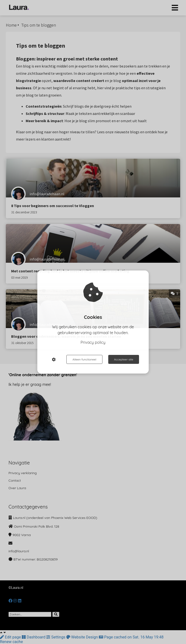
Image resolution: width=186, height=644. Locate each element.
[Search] (56, 614)
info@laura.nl (19, 551)
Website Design (83, 637)
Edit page (11, 637)
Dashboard (34, 637)
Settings (56, 637)
